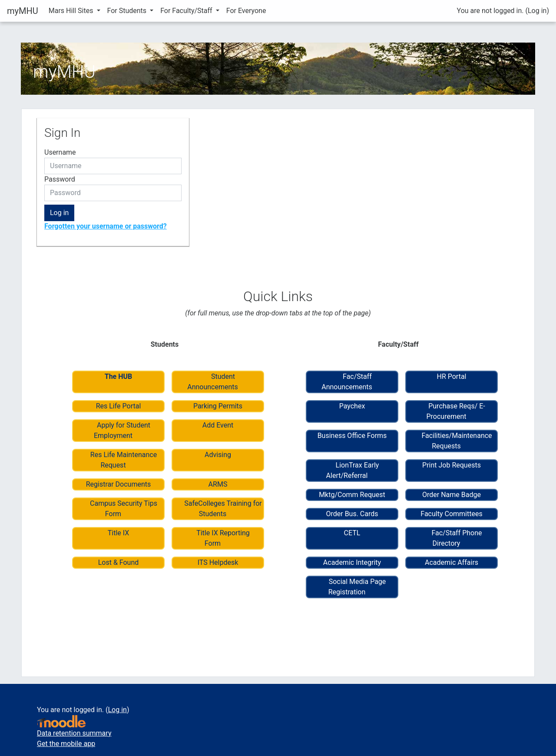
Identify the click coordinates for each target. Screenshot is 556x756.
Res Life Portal (119, 406)
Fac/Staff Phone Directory (457, 538)
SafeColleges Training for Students (223, 509)
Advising (218, 455)
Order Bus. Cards (352, 514)
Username (60, 152)
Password (60, 179)
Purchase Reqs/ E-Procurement (455, 411)
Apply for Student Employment (122, 430)
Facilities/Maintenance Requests (457, 441)
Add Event (218, 425)
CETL (352, 533)
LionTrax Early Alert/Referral (353, 470)
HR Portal (452, 376)
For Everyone (246, 11)
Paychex (352, 406)
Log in (537, 11)
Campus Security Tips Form (124, 509)
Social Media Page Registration (357, 587)
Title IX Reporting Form (223, 538)
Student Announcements (213, 382)
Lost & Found (119, 562)
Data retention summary (74, 733)
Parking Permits (218, 406)
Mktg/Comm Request (352, 495)
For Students (128, 11)
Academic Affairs (452, 562)
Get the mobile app (66, 744)
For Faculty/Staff (187, 11)
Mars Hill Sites (72, 11)
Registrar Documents (119, 484)
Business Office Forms (352, 436)
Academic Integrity (352, 562)
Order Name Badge (452, 495)
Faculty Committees (451, 514)
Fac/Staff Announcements (347, 382)
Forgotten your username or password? (106, 226)
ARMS (218, 484)
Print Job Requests (452, 465)
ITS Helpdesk (218, 562)
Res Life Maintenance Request (124, 460)
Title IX (119, 533)
